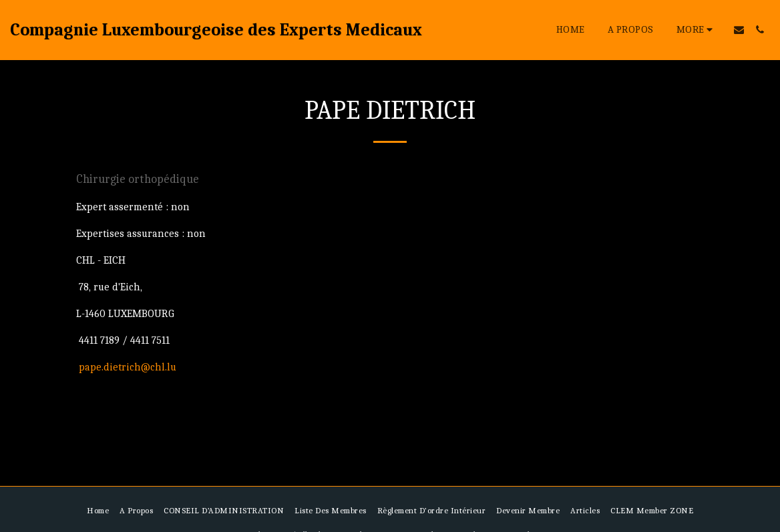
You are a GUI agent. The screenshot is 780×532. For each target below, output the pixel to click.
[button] (739, 30)
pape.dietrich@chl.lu (128, 367)
